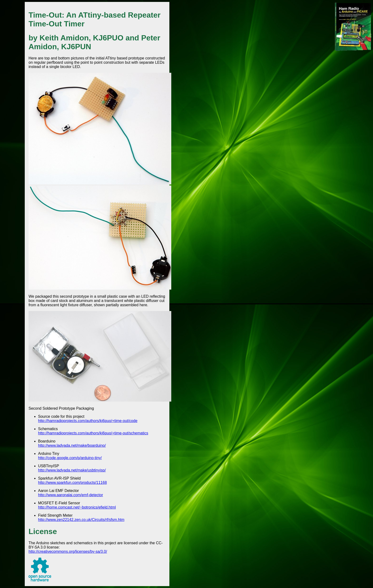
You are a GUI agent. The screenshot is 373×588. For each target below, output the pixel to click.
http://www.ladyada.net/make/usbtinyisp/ (72, 470)
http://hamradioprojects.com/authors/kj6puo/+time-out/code (88, 421)
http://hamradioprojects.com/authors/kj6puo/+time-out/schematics (93, 433)
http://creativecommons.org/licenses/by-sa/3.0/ (68, 552)
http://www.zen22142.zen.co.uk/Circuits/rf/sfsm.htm (81, 520)
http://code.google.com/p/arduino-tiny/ (70, 458)
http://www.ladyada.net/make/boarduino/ (72, 445)
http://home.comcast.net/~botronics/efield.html (77, 507)
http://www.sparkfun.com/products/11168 (72, 483)
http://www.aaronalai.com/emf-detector (71, 495)
